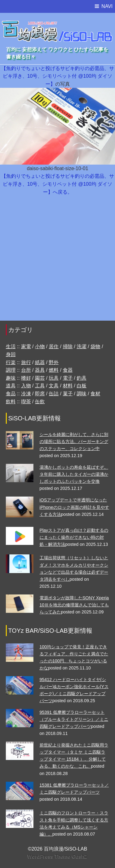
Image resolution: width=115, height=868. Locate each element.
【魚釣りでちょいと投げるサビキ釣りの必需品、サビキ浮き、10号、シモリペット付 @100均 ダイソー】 (58, 76)
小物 (40, 346)
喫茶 (26, 402)
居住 (54, 346)
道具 (11, 386)
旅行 (26, 362)
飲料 (11, 402)
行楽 (11, 362)
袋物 (95, 346)
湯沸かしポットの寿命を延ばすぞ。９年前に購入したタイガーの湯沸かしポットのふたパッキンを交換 (74, 474)
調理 (11, 370)
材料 (68, 386)
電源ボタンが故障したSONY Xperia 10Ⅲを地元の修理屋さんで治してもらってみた (74, 605)
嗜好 (26, 378)
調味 (82, 394)
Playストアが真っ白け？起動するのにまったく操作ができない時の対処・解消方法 (74, 537)
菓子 (68, 394)
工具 (40, 386)
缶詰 (54, 394)
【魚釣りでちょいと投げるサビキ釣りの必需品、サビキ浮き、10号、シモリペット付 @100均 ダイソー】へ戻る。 (58, 184)
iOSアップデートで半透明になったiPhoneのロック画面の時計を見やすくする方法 (74, 507)
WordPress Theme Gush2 (57, 857)
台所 (26, 370)
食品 (11, 394)
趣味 (11, 378)
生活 (11, 346)
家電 (26, 346)
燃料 (54, 370)
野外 (54, 362)
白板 (82, 386)
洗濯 (82, 346)
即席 (40, 394)
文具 (54, 386)
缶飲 (40, 402)
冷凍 (26, 394)
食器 (68, 370)
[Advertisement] (57, 261)
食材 (95, 394)
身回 (11, 354)
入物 (26, 386)
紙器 (40, 362)
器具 (40, 370)
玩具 (54, 378)
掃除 (68, 346)
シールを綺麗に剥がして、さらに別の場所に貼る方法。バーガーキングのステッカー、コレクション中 (74, 441)
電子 (68, 378)
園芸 (40, 378)
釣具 (82, 378)
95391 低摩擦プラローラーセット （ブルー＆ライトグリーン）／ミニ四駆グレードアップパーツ (74, 719)
